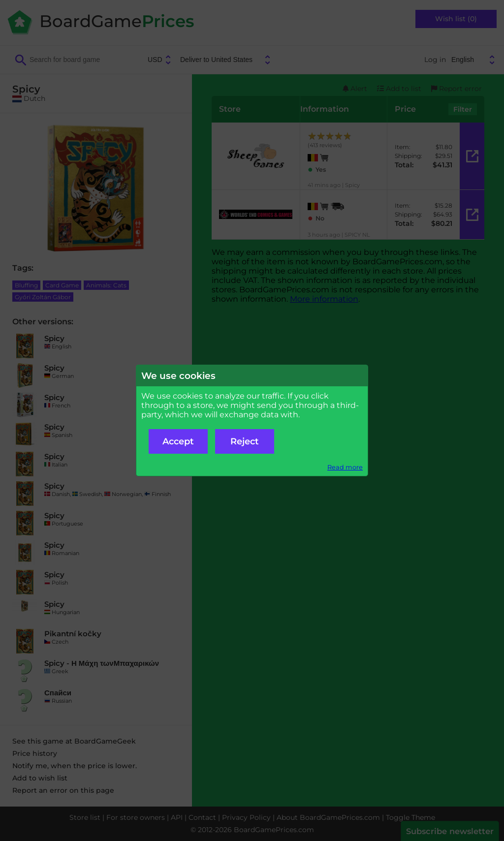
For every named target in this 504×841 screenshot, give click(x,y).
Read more (345, 467)
